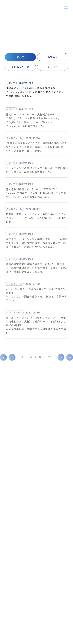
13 (50, 359)
